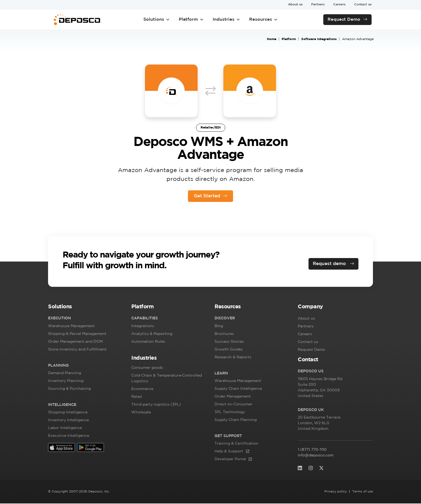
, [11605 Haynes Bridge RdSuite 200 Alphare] (320, 389)
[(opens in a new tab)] (61, 448)
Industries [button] (226, 20)
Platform (191, 20)
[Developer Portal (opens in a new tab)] (236, 460)
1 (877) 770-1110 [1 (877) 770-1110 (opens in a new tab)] (318, 450)
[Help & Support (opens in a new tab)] (236, 452)
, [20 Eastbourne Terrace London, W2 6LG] (319, 424)
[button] (86, 309)
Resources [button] (264, 20)
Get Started (207, 196)
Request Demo (344, 19)
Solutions (157, 20)
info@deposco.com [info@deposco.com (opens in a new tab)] (316, 456)
